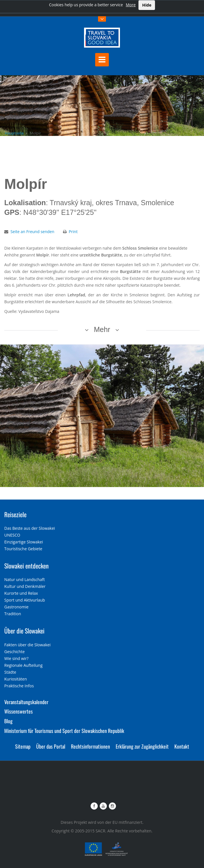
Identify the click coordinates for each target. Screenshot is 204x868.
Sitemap (23, 746)
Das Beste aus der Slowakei (30, 528)
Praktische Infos (19, 686)
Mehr (102, 329)
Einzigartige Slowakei (24, 542)
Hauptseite (14, 133)
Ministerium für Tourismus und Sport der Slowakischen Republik (64, 731)
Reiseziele (15, 514)
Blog (8, 721)
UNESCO (12, 535)
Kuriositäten (16, 679)
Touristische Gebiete (23, 549)
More (131, 5)
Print (73, 232)
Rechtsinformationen (90, 746)
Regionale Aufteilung (23, 665)
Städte (10, 672)
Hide (147, 5)
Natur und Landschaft (25, 579)
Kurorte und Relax (21, 593)
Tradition (13, 614)
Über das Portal (51, 746)
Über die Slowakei (24, 631)
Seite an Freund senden (32, 232)
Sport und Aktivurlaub (25, 600)
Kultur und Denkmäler (25, 586)
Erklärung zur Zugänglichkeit (142, 746)
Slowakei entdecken (26, 566)
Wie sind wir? (16, 658)
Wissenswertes (19, 711)
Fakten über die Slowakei (27, 645)
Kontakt (182, 746)
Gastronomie (16, 607)
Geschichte (15, 652)
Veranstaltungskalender (26, 702)
